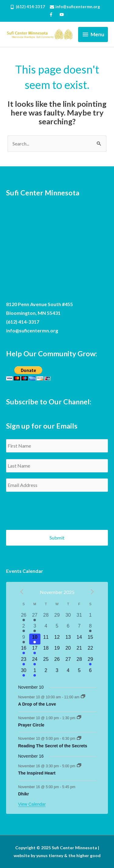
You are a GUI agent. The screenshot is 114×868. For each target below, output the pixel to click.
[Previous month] (22, 592)
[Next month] (92, 592)
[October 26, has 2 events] (24, 617)
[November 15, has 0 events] (90, 639)
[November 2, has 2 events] (24, 628)
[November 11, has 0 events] (46, 639)
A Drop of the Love (37, 704)
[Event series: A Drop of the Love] (83, 697)
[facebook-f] (54, 15)
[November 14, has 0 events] (79, 639)
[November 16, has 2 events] (24, 650)
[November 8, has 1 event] (90, 628)
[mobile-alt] (29, 7)
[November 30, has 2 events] (24, 672)
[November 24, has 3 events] (35, 661)
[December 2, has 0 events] (46, 672)
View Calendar (32, 804)
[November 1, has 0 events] (90, 617)
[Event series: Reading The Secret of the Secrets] (79, 739)
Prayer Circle (31, 725)
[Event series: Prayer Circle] (79, 718)
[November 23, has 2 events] (24, 661)
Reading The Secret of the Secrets (53, 746)
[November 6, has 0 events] (68, 628)
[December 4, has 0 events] (68, 672)
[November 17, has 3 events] (35, 650)
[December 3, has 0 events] (57, 672)
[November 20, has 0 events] (68, 650)
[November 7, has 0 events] (79, 628)
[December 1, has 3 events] (35, 672)
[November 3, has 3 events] (35, 628)
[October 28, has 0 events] (46, 617)
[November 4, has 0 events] (46, 628)
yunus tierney (50, 855)
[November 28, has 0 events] (79, 661)
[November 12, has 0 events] (57, 639)
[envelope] (77, 7)
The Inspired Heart (37, 773)
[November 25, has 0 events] (46, 661)
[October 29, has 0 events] (57, 617)
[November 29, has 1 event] (90, 661)
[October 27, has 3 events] (35, 617)
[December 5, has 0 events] (79, 672)
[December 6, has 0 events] (90, 672)
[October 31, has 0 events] (79, 617)
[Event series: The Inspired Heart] (79, 766)
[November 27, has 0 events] (68, 661)
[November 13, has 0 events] (68, 639)
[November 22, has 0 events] (90, 650)
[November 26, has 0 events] (57, 661)
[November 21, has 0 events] (79, 650)
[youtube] (62, 15)
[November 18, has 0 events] (46, 650)
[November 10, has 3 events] (35, 639)
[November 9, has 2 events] (24, 639)
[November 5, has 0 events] (57, 628)
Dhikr (24, 794)
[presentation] (52, 508)
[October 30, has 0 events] (68, 617)
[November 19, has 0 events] (57, 650)
